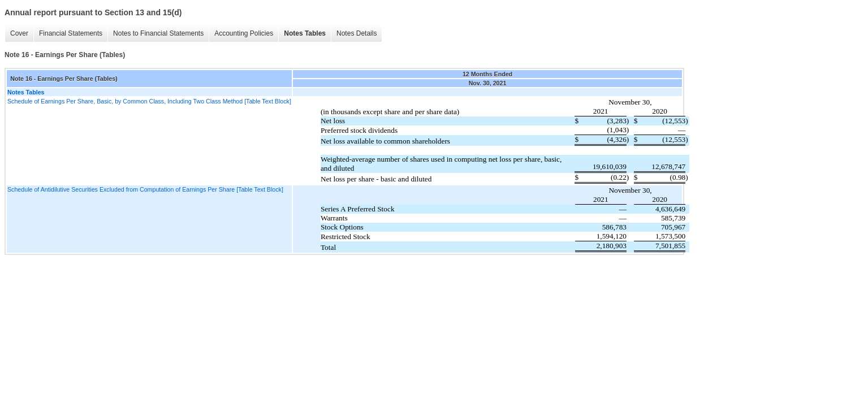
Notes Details (357, 33)
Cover (19, 33)
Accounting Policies (244, 33)
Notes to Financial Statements (158, 33)
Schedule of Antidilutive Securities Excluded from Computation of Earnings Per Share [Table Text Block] (145, 189)
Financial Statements (71, 33)
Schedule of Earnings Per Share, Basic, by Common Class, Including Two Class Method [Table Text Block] (149, 101)
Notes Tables (305, 33)
